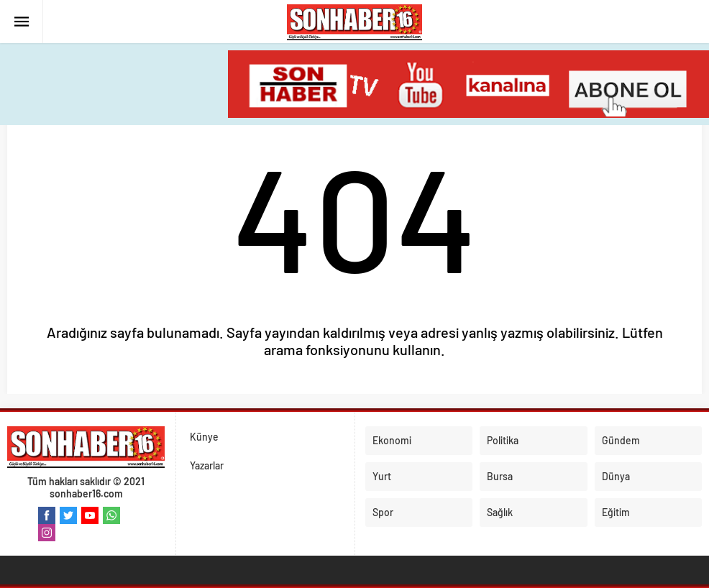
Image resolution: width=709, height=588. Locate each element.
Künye (204, 437)
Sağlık (500, 512)
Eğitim (616, 512)
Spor (383, 512)
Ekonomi (392, 440)
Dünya (616, 476)
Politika (503, 440)
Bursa (500, 476)
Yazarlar (207, 465)
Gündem (621, 440)
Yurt (382, 476)
